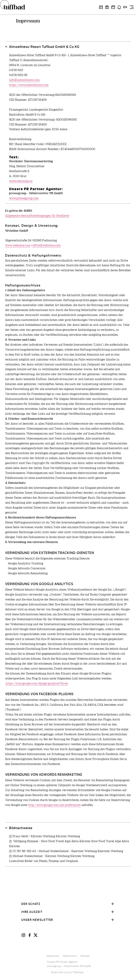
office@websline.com (46, 246)
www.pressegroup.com (24, 198)
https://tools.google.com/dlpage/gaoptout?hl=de (37, 683)
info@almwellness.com (24, 80)
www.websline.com (18, 246)
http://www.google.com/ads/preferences (55, 805)
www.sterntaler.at (21, 181)
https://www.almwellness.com (29, 85)
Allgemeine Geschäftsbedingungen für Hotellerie (37, 216)
